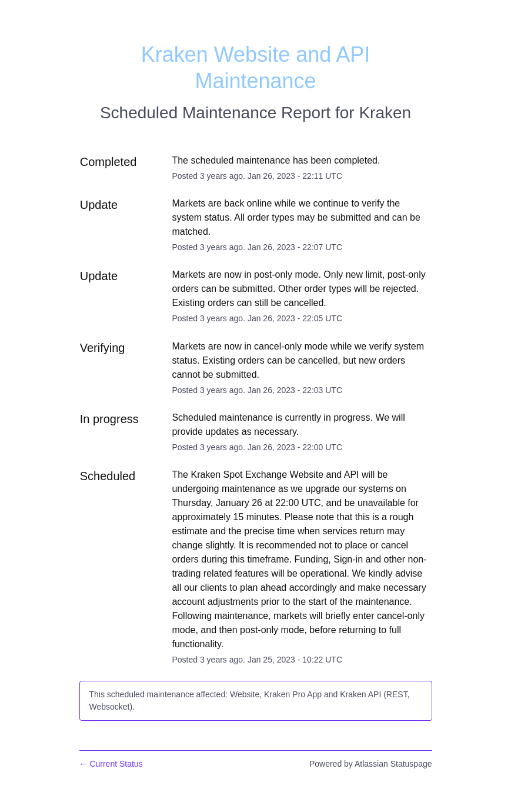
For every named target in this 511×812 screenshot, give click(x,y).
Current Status (111, 764)
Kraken (385, 113)
